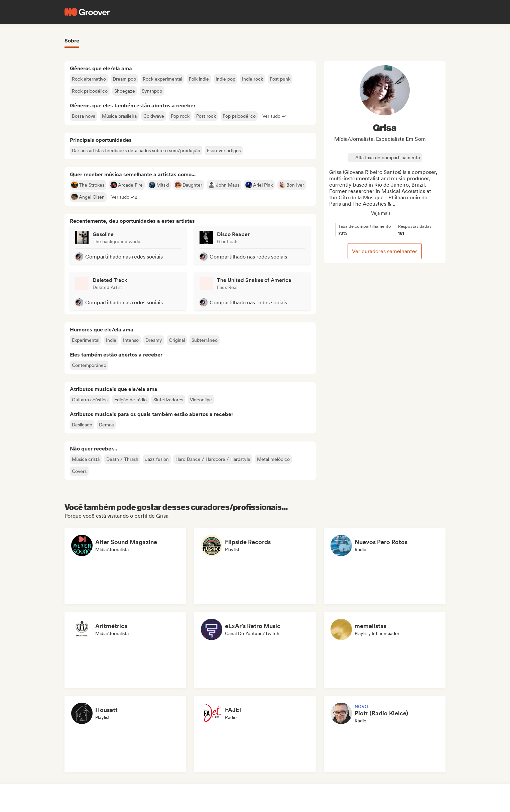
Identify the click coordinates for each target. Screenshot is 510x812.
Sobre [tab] (72, 41)
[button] (275, 116)
